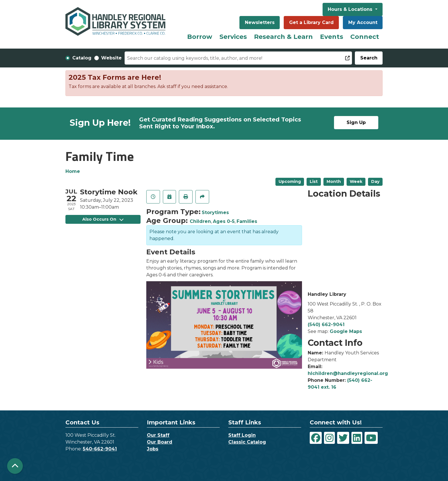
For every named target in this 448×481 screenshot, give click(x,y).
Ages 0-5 (224, 221)
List (314, 181)
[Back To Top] (15, 466)
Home (73, 171)
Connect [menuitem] (365, 37)
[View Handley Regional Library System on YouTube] (371, 438)
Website (111, 58)
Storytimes (215, 212)
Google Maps (346, 331)
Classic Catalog (247, 442)
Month (334, 181)
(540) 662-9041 (326, 325)
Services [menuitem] (233, 37)
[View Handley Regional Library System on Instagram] (329, 438)
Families (247, 221)
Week (356, 181)
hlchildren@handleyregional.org (348, 373)
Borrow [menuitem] (200, 37)
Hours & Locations (351, 9)
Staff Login (242, 435)
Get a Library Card (311, 22)
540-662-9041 (100, 449)
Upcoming (290, 181)
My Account (363, 22)
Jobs (153, 449)
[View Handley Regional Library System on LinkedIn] (357, 438)
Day (375, 181)
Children (200, 221)
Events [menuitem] (332, 37)
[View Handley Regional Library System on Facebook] (316, 438)
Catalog (82, 58)
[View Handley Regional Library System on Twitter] (343, 438)
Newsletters (260, 22)
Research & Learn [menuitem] (283, 37)
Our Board (160, 442)
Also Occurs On (103, 219)
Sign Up (356, 122)
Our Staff (158, 435)
